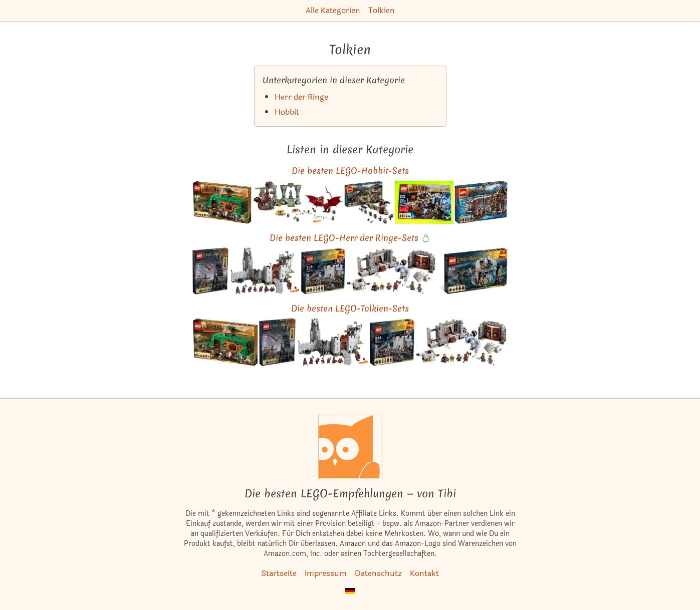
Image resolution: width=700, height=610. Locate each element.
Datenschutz (378, 573)
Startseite (279, 573)
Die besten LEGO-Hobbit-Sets (350, 171)
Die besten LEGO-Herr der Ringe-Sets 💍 (350, 238)
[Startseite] (350, 447)
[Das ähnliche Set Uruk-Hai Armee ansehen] (323, 271)
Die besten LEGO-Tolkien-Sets (350, 308)
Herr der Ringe (301, 97)
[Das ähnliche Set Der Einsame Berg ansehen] (298, 202)
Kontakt (424, 573)
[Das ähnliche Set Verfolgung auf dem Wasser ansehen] (481, 202)
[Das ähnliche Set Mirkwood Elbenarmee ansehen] (369, 202)
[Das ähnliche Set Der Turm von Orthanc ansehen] (210, 271)
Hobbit (287, 112)
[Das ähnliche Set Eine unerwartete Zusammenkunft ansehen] (222, 202)
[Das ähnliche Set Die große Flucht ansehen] (424, 202)
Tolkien (382, 10)
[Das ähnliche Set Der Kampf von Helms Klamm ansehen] (265, 271)
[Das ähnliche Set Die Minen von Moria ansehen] (392, 271)
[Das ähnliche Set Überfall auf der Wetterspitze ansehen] (473, 271)
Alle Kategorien (333, 10)
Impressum (326, 573)
